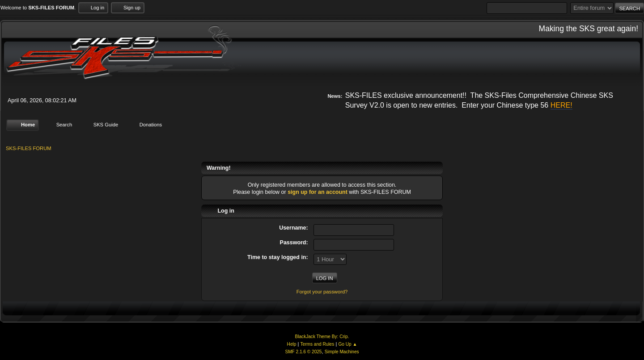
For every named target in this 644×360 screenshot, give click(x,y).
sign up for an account (318, 192)
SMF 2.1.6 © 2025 (303, 352)
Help (292, 344)
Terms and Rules (318, 344)
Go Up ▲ (347, 344)
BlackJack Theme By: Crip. (322, 337)
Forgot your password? (322, 292)
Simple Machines (342, 352)
